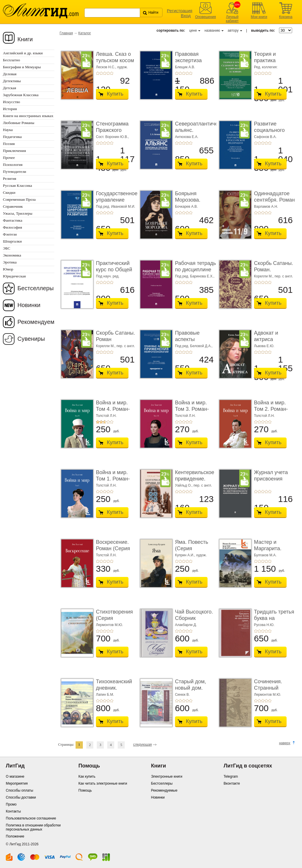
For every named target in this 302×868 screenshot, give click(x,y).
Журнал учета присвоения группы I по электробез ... (271, 482)
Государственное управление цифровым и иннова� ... (117, 203)
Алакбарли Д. (186, 625)
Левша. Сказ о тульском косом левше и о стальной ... (115, 63)
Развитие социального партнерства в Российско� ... (272, 133)
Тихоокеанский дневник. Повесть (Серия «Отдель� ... (115, 691)
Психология (13, 165)
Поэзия (9, 144)
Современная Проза (19, 199)
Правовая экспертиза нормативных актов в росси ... (194, 63)
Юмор (8, 269)
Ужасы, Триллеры (18, 213)
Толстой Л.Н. (106, 416)
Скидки (9, 192)
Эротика (10, 262)
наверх (285, 743)
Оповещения (205, 17)
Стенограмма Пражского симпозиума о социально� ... (114, 133)
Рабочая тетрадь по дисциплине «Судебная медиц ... (195, 273)
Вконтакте (232, 783)
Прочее (9, 158)
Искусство (11, 102)
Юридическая (14, 276)
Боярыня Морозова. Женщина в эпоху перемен (193, 203)
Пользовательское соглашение (31, 818)
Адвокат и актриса (266, 336)
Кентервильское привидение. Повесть (195, 479)
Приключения (14, 151)
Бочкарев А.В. (186, 207)
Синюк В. (182, 695)
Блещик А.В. (185, 67)
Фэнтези (10, 234)
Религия (10, 179)
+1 (98, 73)
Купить (115, 94)
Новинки (29, 305)
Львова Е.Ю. (264, 346)
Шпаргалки (12, 241)
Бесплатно (11, 60)
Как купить (87, 776)
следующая (142, 745)
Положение (15, 836)
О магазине (15, 776)
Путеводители (15, 172)
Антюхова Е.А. (187, 137)
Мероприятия (17, 783)
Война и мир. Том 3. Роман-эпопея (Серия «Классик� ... (193, 412)
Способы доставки (21, 797)
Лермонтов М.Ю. (109, 625)
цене (193, 31)
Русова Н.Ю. (264, 625)
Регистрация (180, 11)
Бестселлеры (36, 288)
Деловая (10, 74)
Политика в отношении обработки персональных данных (33, 827)
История (10, 109)
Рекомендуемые (164, 790)
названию (212, 31)
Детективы (12, 81)
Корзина (286, 17)
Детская (9, 88)
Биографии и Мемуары (22, 67)
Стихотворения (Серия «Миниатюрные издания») (115, 621)
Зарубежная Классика (21, 95)
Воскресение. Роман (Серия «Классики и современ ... (113, 552)
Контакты (13, 811)
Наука (8, 130)
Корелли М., (264, 276)
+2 (101, 73)
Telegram (231, 776)
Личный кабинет (232, 19)
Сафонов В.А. (265, 137)
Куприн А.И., (186, 555)
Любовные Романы (19, 123)
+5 (112, 73)
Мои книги (259, 17)
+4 (108, 73)
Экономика (12, 255)
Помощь (85, 790)
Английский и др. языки (23, 53)
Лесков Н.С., (107, 67)
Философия (12, 227)
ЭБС (7, 248)
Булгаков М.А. (265, 555)
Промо (11, 804)
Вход (186, 16)
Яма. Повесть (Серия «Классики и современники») (195, 552)
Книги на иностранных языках (28, 116)
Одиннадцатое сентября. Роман (274, 197)
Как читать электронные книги (103, 783)
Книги (25, 39)
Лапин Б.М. (105, 695)
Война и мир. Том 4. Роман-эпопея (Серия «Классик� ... (114, 412)
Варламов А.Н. (266, 207)
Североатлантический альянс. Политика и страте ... (202, 133)
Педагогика (12, 137)
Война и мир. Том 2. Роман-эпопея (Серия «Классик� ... (272, 412)
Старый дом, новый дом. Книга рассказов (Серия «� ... (195, 691)
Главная (66, 33)
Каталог (85, 33)
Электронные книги (167, 776)
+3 (105, 73)
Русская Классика (17, 185)
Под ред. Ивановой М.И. (116, 207)
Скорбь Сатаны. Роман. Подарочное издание (274, 273)
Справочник (13, 206)
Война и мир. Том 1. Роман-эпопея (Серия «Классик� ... (114, 482)
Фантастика (13, 220)
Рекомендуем (36, 322)
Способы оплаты (19, 790)
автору (233, 31)
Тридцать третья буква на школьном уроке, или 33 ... (275, 621)
